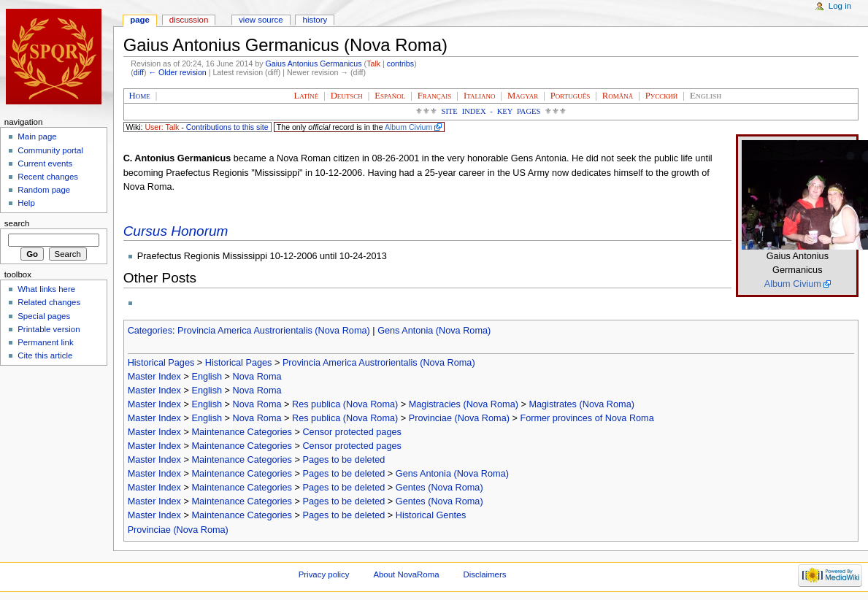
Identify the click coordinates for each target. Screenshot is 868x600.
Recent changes (48, 177)
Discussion (189, 20)
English (207, 377)
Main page (37, 136)
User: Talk (162, 127)
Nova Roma (257, 377)
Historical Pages (161, 363)
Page (140, 20)
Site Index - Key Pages (491, 111)
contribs (400, 64)
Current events (45, 164)
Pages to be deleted (343, 460)
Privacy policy (324, 574)
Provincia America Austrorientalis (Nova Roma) (274, 331)
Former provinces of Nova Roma (587, 418)
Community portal (50, 150)
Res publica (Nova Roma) (345, 404)
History (315, 20)
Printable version (49, 329)
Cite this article (45, 355)
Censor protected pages (352, 432)
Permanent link (45, 342)
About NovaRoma (406, 574)
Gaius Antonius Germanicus (314, 64)
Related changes (49, 302)
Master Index (154, 377)
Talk (373, 64)
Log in (840, 6)
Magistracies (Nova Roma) (464, 404)
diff (139, 72)
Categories (150, 331)
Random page (44, 190)
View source (261, 20)
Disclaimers (484, 574)
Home (140, 96)
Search (17, 223)
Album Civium (408, 127)
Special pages (44, 316)
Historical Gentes (431, 515)
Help (26, 203)
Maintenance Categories (242, 432)
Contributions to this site (227, 127)
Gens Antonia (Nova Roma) (434, 331)
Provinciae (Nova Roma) (459, 418)
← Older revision (177, 72)
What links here (46, 289)
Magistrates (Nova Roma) (581, 404)
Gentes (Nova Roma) (439, 488)
